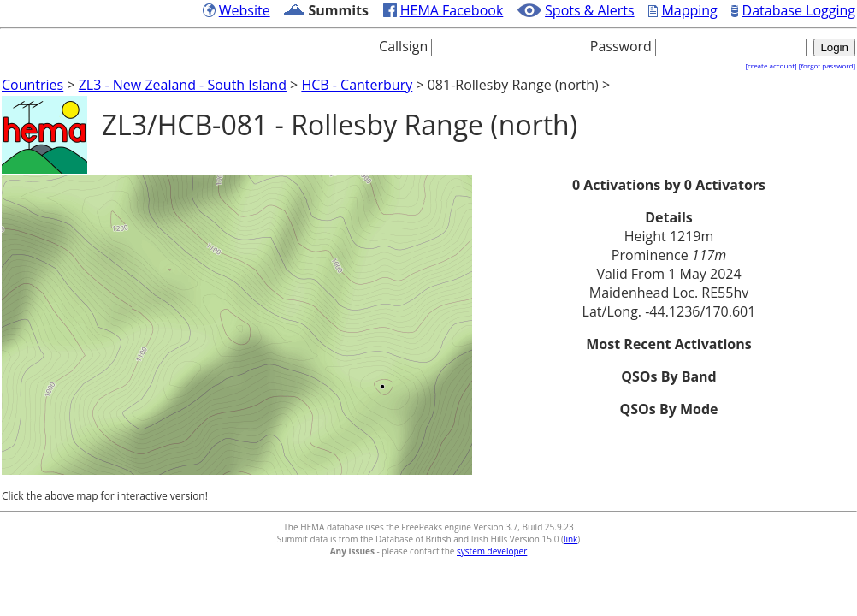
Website (245, 10)
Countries (33, 85)
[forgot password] (827, 65)
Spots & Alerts (590, 10)
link (570, 539)
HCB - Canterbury (357, 85)
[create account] (771, 65)
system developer (492, 551)
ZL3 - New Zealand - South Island (183, 85)
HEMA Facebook (452, 10)
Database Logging (799, 10)
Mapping (689, 10)
